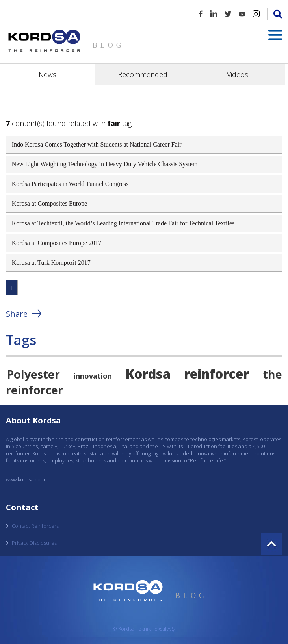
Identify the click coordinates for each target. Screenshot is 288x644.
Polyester (33, 374)
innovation (93, 376)
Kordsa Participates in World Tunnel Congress (70, 184)
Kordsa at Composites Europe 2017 (57, 243)
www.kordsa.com (25, 479)
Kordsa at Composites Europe (50, 203)
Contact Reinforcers (35, 526)
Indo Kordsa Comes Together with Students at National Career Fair (97, 144)
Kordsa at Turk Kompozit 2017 (51, 263)
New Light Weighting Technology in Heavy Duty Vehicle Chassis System (105, 164)
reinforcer (216, 373)
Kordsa (148, 373)
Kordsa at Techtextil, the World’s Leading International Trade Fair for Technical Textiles (123, 223)
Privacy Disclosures (34, 543)
